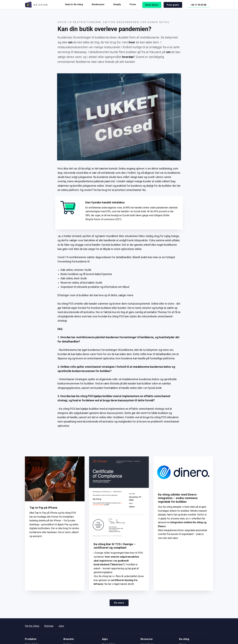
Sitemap (49, 626)
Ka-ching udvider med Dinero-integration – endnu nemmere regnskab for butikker (178, 498)
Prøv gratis (175, 5)
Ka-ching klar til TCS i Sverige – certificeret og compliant (115, 546)
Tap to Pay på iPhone (44, 508)
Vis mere (119, 603)
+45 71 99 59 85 (199, 5)
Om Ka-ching (32, 626)
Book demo (155, 5)
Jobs (62, 626)
